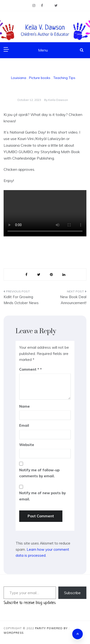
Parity (41, 628)
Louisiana (19, 78)
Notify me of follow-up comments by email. (39, 473)
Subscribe (72, 593)
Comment (29, 369)
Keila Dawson (58, 100)
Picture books (40, 78)
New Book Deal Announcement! (73, 300)
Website (27, 445)
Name (24, 406)
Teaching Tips (64, 78)
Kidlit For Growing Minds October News (21, 300)
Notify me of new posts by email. (42, 496)
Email (24, 425)
